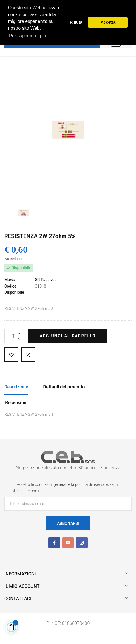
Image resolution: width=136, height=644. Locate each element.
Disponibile (14, 292)
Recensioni (16, 403)
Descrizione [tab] (16, 387)
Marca (10, 280)
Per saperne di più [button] (27, 36)
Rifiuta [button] (76, 22)
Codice (10, 286)
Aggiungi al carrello (68, 336)
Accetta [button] (108, 22)
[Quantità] (14, 336)
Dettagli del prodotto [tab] (64, 387)
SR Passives (46, 280)
